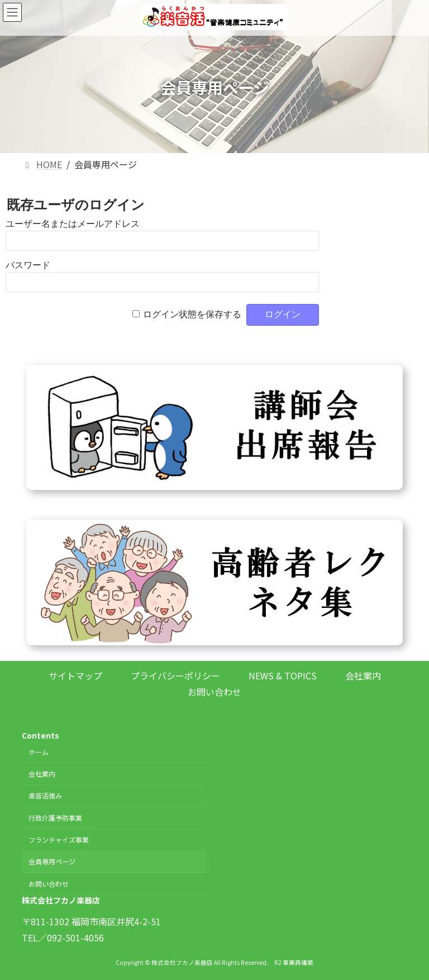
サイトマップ (75, 675)
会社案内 (363, 675)
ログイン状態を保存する (192, 314)
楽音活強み (45, 796)
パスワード (28, 265)
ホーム (39, 752)
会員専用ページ (52, 862)
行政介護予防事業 (55, 818)
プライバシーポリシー (175, 675)
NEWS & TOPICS (283, 675)
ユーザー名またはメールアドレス (73, 224)
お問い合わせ (214, 692)
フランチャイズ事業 (59, 839)
